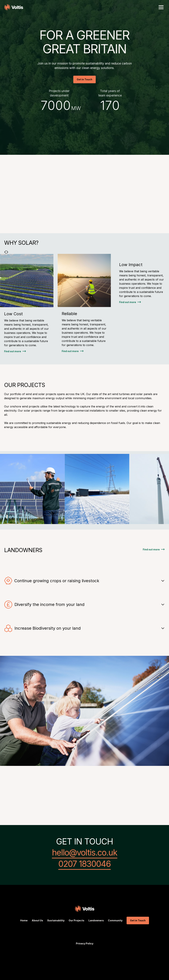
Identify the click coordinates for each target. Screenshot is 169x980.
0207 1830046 (84, 864)
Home (24, 920)
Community (115, 920)
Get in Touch (84, 79)
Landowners (96, 920)
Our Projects (76, 920)
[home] (14, 7)
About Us (37, 920)
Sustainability (56, 920)
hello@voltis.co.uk (85, 853)
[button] (161, 7)
